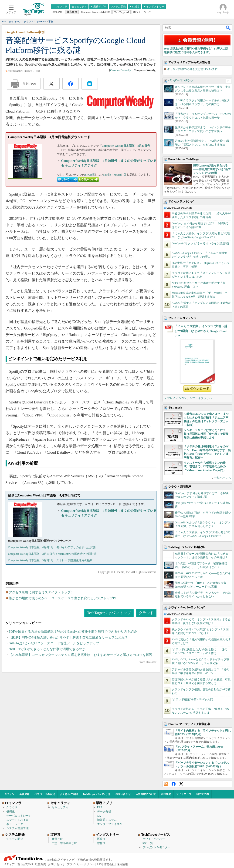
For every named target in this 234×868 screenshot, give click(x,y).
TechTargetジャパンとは (97, 794)
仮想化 (10, 811)
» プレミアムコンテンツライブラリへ (188, 398)
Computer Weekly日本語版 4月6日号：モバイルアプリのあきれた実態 (52, 547)
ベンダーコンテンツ (181, 80)
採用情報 (122, 864)
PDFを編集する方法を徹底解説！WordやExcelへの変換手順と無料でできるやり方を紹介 (73, 632)
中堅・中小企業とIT (64, 843)
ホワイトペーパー (154, 839)
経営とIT (57, 839)
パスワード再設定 (45, 794)
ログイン (9, 794)
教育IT (101, 843)
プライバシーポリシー (81, 864)
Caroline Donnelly (120, 70)
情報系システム (107, 820)
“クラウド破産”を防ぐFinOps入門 (193, 699)
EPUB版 (90, 175)
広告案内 (41, 864)
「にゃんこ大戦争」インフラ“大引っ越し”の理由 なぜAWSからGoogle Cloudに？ (201, 331)
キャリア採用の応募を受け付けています (192, 69)
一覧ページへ (223, 478)
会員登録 (24, 794)
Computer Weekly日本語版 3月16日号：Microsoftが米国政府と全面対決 (52, 554)
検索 (228, 28)
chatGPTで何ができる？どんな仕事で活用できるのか (47, 649)
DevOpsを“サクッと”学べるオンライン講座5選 (201, 243)
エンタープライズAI (110, 824)
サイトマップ (184, 794)
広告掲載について (146, 794)
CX (99, 816)
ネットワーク (15, 824)
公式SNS (27, 864)
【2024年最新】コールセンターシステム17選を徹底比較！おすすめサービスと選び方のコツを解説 (81, 655)
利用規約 (166, 794)
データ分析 (104, 811)
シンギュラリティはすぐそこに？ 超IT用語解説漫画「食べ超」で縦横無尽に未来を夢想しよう (206, 434)
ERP (100, 807)
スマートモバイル (17, 820)
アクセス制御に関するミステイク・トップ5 (41, 592)
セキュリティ (60, 807)
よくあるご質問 (69, 794)
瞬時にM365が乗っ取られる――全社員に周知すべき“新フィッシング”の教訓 (212, 169)
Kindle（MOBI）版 (115, 175)
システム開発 (15, 839)
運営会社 (109, 864)
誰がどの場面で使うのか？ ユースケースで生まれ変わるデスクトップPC (63, 598)
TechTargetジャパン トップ (109, 613)
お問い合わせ (123, 794)
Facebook (174, 784)
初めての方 (203, 794)
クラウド (146, 613)
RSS (166, 784)
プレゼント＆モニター (156, 847)
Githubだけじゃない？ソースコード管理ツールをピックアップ (54, 643)
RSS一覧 (148, 843)
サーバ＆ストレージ (19, 816)
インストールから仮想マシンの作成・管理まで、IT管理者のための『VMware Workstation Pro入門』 (205, 466)
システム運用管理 (17, 828)
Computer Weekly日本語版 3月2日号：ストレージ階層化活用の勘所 (50, 560)
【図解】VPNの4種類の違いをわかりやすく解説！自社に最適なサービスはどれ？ (68, 637)
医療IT (101, 839)
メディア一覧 (12, 864)
